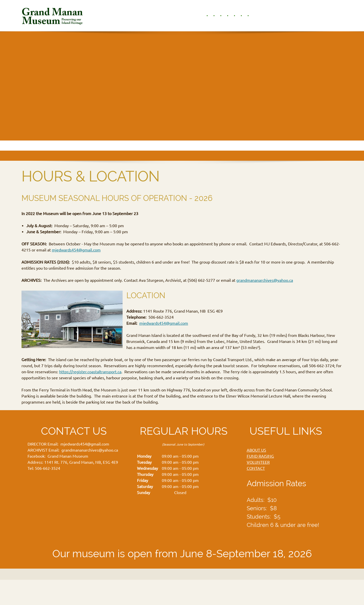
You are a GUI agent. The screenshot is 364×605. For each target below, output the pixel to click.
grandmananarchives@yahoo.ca (265, 280)
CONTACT (256, 468)
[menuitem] (204, 16)
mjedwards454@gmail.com (76, 250)
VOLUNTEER (258, 462)
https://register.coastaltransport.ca (90, 372)
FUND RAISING (260, 456)
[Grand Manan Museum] (53, 16)
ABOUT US (256, 450)
